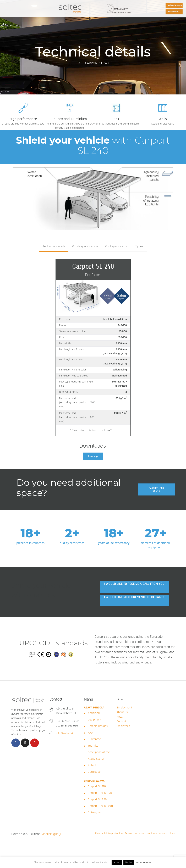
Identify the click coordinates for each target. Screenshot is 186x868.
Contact (121, 721)
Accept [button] (117, 862)
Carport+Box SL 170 (100, 793)
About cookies (167, 833)
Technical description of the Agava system (99, 752)
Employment (124, 708)
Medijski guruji (51, 834)
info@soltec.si (64, 733)
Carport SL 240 (97, 799)
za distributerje (174, 5)
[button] (93, 456)
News (120, 717)
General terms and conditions (141, 833)
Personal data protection (109, 833)
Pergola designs (98, 726)
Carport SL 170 (97, 786)
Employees (123, 726)
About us (122, 712)
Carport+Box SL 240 (100, 806)
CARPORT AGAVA (94, 781)
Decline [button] (129, 862)
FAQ (90, 733)
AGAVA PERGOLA (94, 708)
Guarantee (94, 739)
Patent (92, 765)
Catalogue (94, 772)
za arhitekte (172, 12)
